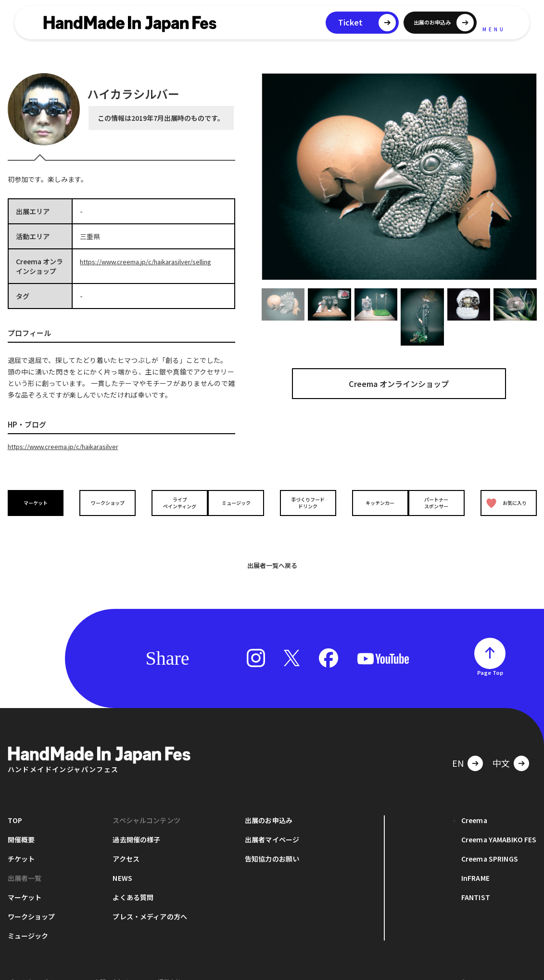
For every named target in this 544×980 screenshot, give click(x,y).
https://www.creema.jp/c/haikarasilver (69, 446)
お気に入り (504, 502)
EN (458, 747)
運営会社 (169, 965)
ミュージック (239, 502)
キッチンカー (372, 502)
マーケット (38, 502)
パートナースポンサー (439, 502)
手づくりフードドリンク (305, 502)
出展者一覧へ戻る (272, 549)
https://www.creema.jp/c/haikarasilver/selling (153, 261)
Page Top (490, 656)
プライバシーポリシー (37, 965)
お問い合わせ (112, 965)
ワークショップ (105, 502)
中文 (501, 747)
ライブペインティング (172, 502)
